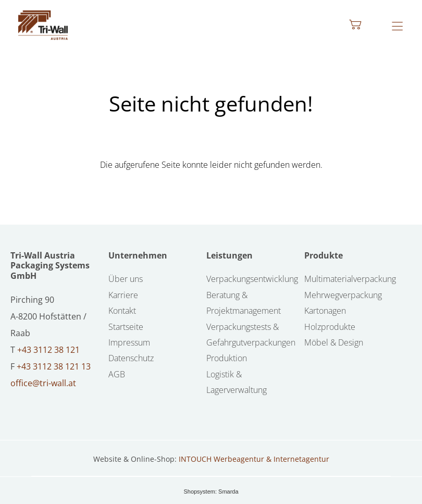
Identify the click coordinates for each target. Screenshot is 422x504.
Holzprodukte (330, 327)
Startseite (126, 327)
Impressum (129, 342)
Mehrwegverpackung (343, 295)
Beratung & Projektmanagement (244, 303)
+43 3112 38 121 (48, 350)
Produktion (227, 358)
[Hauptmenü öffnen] (397, 26)
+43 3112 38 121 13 (54, 366)
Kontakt (122, 311)
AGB (117, 374)
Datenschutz (131, 358)
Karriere (123, 295)
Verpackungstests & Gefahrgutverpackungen (251, 335)
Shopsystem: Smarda (211, 491)
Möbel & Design (334, 342)
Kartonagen (325, 311)
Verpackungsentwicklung (252, 279)
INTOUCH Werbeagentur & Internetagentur (254, 459)
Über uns (126, 279)
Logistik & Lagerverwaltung (237, 382)
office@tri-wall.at (43, 383)
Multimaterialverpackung (350, 279)
